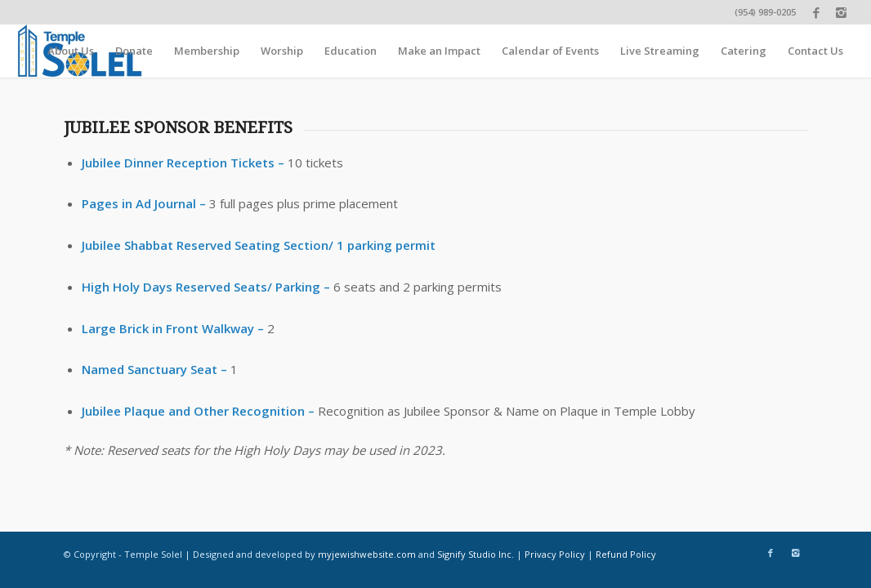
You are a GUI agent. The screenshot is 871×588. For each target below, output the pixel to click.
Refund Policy (626, 554)
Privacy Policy (555, 554)
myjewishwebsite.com (367, 554)
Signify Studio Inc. (476, 554)
